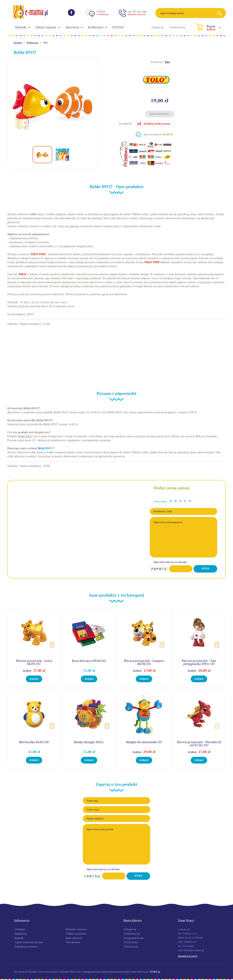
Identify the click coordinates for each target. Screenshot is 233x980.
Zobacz (34, 679)
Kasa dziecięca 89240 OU (89, 661)
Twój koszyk (131, 947)
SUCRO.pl (155, 972)
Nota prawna (73, 942)
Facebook (71, 13)
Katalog (18, 43)
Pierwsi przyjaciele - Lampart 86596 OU (144, 662)
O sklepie (20, 929)
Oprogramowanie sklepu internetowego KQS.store (109, 972)
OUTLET (118, 27)
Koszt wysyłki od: (158, 134)
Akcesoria (72, 27)
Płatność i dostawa (76, 929)
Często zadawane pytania (29, 942)
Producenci (96, 27)
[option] (53, 102)
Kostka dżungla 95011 (89, 742)
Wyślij (205, 569)
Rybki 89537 (45, 448)
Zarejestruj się (177, 27)
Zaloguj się (158, 27)
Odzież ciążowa (46, 27)
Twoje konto (131, 942)
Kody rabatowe (74, 938)
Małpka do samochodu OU (144, 742)
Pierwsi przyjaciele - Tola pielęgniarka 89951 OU (199, 662)
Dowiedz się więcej (188, 956)
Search (221, 13)
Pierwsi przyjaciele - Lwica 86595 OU (34, 662)
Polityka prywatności (26, 947)
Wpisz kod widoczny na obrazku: (170, 562)
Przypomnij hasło (134, 938)
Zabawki (21, 27)
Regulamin (21, 934)
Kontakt (19, 938)
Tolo (45, 43)
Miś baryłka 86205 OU (34, 742)
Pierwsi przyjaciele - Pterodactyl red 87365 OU (199, 744)
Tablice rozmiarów (76, 934)
